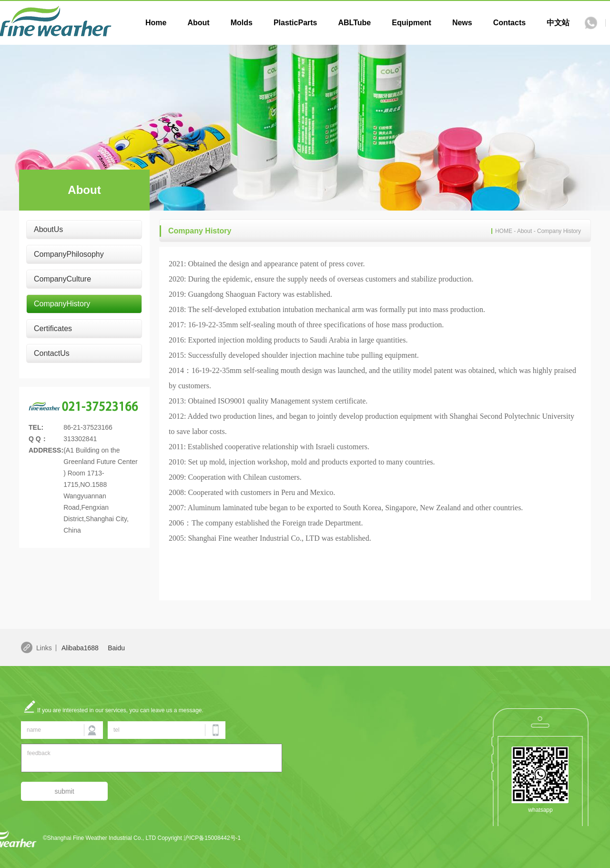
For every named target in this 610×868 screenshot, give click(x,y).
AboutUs (48, 229)
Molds (242, 23)
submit (64, 791)
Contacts (509, 23)
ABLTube (354, 23)
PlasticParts (295, 23)
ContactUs (52, 353)
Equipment (412, 23)
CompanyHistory (62, 304)
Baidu (116, 648)
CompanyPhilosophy (69, 254)
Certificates (53, 328)
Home (156, 23)
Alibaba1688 (80, 648)
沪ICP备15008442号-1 (212, 838)
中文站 (558, 23)
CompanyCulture (62, 279)
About (198, 23)
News (462, 23)
